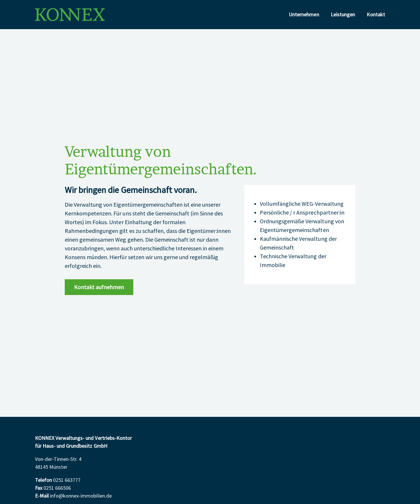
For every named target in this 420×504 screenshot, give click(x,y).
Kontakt (376, 15)
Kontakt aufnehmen (99, 287)
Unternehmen (304, 15)
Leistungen (343, 15)
